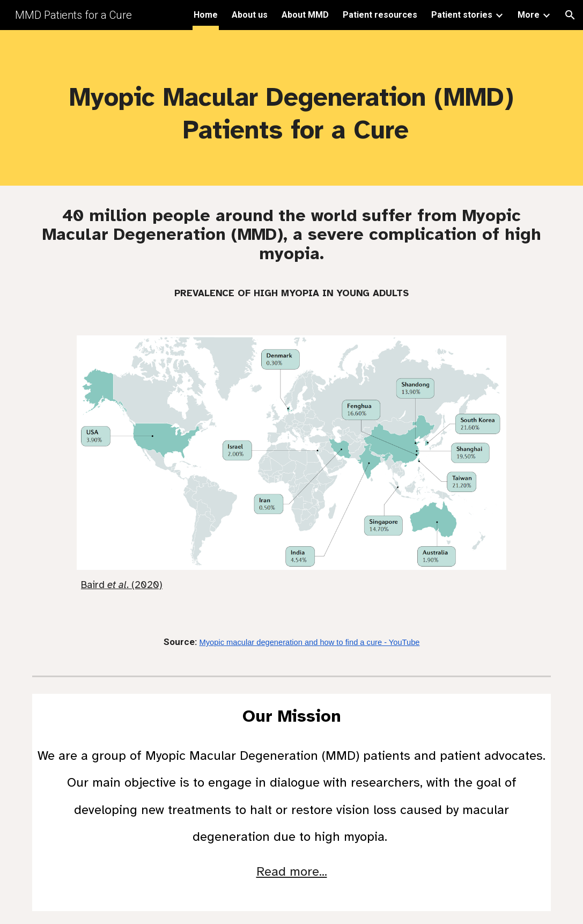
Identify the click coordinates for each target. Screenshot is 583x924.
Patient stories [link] (462, 15)
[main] (291, 108)
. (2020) (145, 585)
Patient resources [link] (380, 15)
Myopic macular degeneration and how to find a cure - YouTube (310, 642)
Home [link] (206, 15)
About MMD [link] (305, 15)
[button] (570, 15)
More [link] (529, 15)
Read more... (292, 871)
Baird (93, 585)
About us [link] (250, 15)
